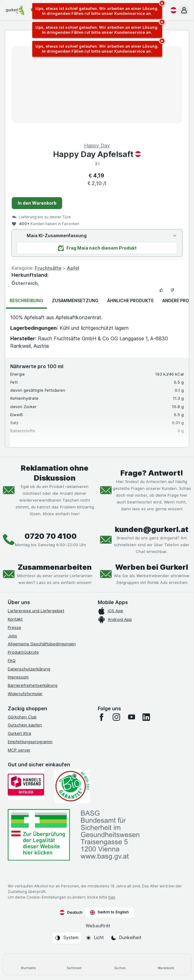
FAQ (12, 660)
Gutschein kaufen (25, 725)
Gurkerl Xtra (19, 733)
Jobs (12, 636)
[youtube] (131, 717)
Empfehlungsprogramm (30, 742)
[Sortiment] (74, 964)
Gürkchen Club (22, 717)
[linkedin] (146, 717)
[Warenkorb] (166, 964)
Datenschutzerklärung (29, 669)
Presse (14, 627)
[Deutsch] (172, 10)
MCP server (19, 750)
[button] (184, 10)
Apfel (73, 268)
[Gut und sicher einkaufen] (72, 786)
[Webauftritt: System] (67, 938)
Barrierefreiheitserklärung (33, 685)
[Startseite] (28, 964)
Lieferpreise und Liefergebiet (36, 611)
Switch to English (109, 912)
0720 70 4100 (51, 536)
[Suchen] (120, 964)
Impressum (18, 677)
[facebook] (102, 717)
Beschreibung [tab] (26, 301)
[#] (39, 835)
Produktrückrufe (23, 652)
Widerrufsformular (25, 694)
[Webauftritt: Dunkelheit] (126, 938)
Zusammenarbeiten (55, 567)
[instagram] (116, 717)
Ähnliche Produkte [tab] (130, 301)
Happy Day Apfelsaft (97, 154)
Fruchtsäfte (48, 268)
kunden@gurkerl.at (152, 529)
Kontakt (15, 619)
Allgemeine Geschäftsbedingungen (42, 644)
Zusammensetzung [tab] (75, 301)
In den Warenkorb (37, 203)
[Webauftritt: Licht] (95, 938)
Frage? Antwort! (152, 473)
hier (112, 897)
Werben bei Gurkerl (152, 567)
